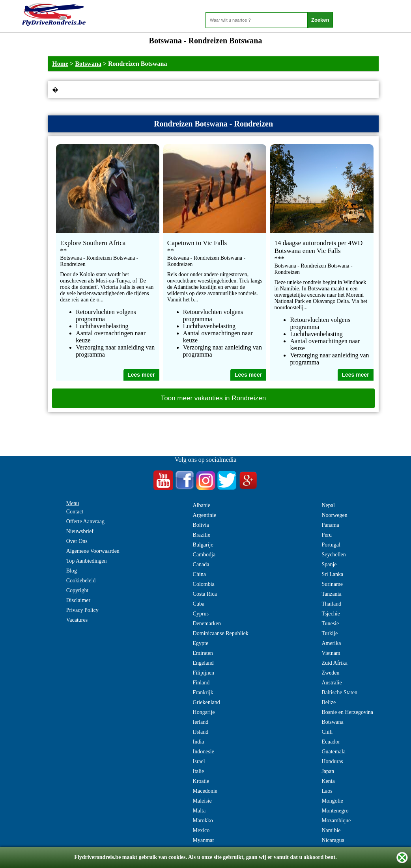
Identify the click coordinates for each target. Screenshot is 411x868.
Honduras (332, 761)
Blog (72, 571)
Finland (201, 683)
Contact (75, 512)
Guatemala (333, 752)
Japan (328, 771)
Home (60, 64)
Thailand (331, 604)
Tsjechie (331, 614)
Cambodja (204, 555)
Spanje (329, 564)
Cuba (199, 604)
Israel (199, 761)
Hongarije (204, 712)
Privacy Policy (82, 610)
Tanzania (331, 594)
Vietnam (331, 653)
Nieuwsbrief (80, 531)
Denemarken (207, 624)
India (199, 742)
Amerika (331, 643)
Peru (327, 535)
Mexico (201, 830)
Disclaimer (78, 600)
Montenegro (335, 811)
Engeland (203, 663)
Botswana (88, 64)
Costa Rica (205, 594)
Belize (329, 702)
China (199, 574)
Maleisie (202, 801)
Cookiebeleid (81, 581)
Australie (332, 683)
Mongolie (332, 801)
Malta (199, 811)
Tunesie (330, 624)
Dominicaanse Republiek (221, 633)
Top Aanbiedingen (87, 561)
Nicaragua (333, 840)
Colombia (204, 584)
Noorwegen (334, 515)
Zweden (330, 673)
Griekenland (206, 702)
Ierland (201, 722)
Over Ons (77, 541)
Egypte (201, 643)
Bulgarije (203, 545)
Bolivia (201, 525)
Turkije (330, 633)
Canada (201, 564)
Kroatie (201, 781)
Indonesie (204, 752)
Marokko (203, 821)
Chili (327, 732)
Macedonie (205, 791)
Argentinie (205, 515)
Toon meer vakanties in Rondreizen (213, 398)
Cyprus (201, 614)
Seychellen (333, 555)
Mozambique (336, 821)
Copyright (78, 590)
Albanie (202, 505)
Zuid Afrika (334, 663)
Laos (327, 791)
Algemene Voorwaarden (93, 551)
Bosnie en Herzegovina (347, 712)
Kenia (328, 781)
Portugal (331, 545)
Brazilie (202, 535)
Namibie (331, 830)
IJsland (201, 732)
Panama (330, 525)
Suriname (332, 584)
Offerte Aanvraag (85, 521)
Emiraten (203, 653)
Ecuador (331, 742)
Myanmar (204, 840)
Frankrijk (203, 692)
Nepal (328, 505)
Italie (199, 771)
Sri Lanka (332, 574)
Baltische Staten (339, 692)
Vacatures (77, 620)
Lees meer (141, 375)
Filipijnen (204, 673)
